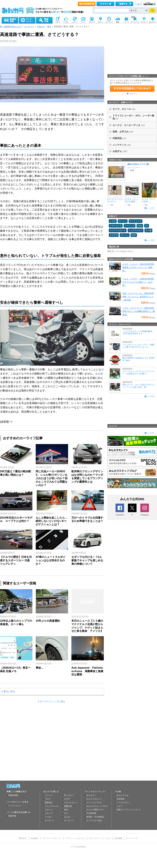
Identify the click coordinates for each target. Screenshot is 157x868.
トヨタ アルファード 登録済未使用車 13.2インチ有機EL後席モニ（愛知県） (139, 311)
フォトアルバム (52, 806)
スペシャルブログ (94, 803)
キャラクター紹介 (94, 821)
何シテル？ (69, 795)
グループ (49, 813)
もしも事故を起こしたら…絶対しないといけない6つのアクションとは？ (52, 521)
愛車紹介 (49, 803)
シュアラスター (136, 230)
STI (147, 226)
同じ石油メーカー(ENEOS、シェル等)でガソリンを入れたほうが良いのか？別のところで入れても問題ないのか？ (52, 478)
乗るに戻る (9, 691)
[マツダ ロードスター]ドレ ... (115, 200)
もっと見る (150, 208)
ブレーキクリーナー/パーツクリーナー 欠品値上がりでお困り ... (138, 372)
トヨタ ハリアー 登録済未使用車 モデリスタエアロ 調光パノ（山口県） (138, 282)
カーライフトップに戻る (52, 701)
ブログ (48, 799)
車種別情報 (13, 795)
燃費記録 (68, 806)
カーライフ (29, 27)
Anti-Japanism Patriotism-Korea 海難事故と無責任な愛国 (87, 671)
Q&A (66, 810)
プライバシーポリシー (52, 838)
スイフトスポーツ (118, 230)
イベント (49, 795)
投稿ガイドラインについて (128, 810)
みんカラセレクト (94, 799)
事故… (40, 668)
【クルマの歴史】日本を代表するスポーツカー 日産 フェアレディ (16, 560)
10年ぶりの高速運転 (48, 621)
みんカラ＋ (91, 795)
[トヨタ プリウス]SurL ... (148, 200)
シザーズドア (116, 226)
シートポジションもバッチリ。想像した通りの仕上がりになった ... (138, 346)
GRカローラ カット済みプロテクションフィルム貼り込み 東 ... (139, 386)
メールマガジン (123, 803)
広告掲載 (118, 838)
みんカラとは (122, 795)
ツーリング (130, 226)
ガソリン (125, 235)
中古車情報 (91, 813)
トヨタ (113, 221)
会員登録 (120, 799)
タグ (66, 813)
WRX (140, 226)
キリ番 (148, 230)
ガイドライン (95, 838)
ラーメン (123, 221)
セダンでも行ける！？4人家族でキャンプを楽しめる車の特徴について (87, 560)
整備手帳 (12, 816)
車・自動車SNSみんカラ (11, 27)
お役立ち (41, 27)
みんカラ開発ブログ (95, 810)
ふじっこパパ (133, 167)
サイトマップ (132, 838)
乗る (49, 27)
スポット (49, 810)
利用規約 (34, 838)
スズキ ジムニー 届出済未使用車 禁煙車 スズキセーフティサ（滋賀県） (138, 267)
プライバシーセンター (75, 838)
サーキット (50, 821)
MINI (134, 235)
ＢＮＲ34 (114, 235)
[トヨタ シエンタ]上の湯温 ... (131, 200)
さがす (67, 799)
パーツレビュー (15, 806)
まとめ (67, 817)
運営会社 (23, 838)
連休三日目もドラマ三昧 (138, 164)
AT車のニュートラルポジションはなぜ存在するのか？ (51, 560)
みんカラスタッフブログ (97, 806)
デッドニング (136, 221)
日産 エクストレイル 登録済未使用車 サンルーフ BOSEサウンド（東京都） (138, 297)
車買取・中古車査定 (95, 817)
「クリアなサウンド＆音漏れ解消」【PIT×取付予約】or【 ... (138, 332)
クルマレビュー (71, 803)
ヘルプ (138, 4)
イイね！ (49, 817)
